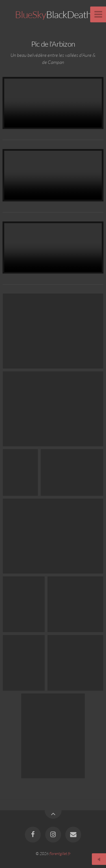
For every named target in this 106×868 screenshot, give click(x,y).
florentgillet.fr (60, 853)
